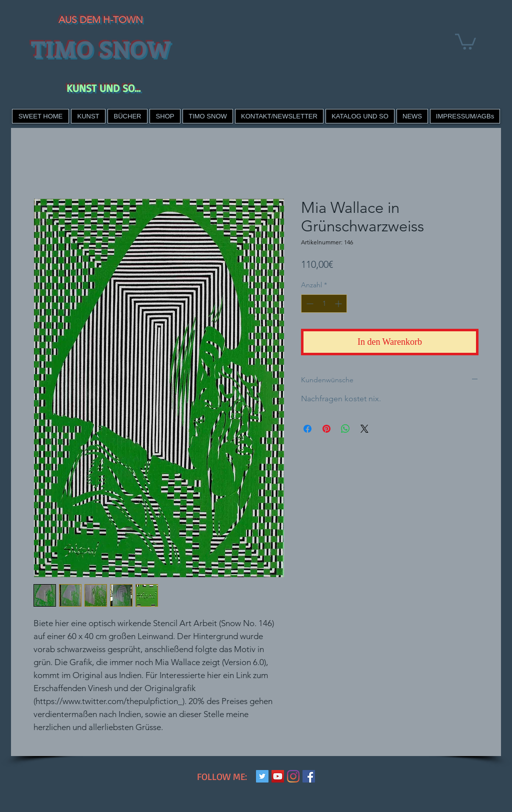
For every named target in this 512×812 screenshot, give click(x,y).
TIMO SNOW (101, 48)
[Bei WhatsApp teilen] (345, 429)
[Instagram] (293, 776)
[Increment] (339, 304)
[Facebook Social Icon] (309, 776)
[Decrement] (309, 304)
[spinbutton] (324, 304)
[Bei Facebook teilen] (307, 429)
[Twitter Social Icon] (262, 776)
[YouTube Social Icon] (278, 776)
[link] (465, 41)
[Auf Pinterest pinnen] (326, 429)
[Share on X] (364, 429)
